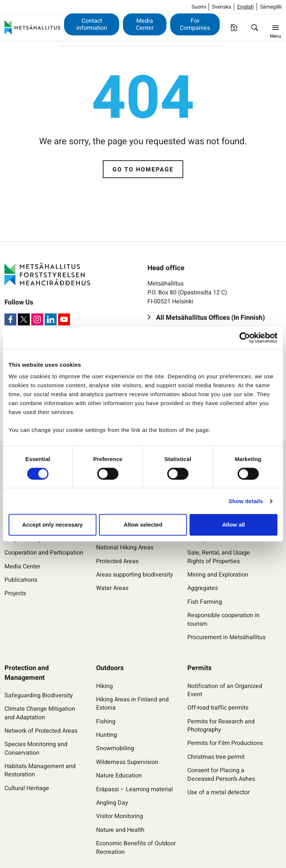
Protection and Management (27, 673)
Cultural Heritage (27, 788)
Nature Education (119, 776)
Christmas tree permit (216, 757)
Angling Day (112, 803)
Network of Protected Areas (41, 731)
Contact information (92, 24)
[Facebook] (10, 319)
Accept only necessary (53, 525)
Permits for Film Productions (225, 743)
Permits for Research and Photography (221, 726)
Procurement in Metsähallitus (226, 637)
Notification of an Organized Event (225, 690)
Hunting (107, 735)
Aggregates (203, 588)
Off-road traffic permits (218, 708)
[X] (24, 319)
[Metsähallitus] (32, 28)
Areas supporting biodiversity (135, 575)
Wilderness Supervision (127, 762)
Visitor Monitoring (120, 816)
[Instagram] (37, 319)
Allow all (234, 525)
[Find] (255, 28)
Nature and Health (120, 830)
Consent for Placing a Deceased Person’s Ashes (221, 775)
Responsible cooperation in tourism (223, 620)
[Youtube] (64, 319)
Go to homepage (143, 170)
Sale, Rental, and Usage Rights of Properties (219, 557)
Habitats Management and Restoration (40, 771)
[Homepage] (234, 28)
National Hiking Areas (125, 547)
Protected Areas (117, 561)
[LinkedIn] (51, 319)
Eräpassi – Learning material (134, 789)
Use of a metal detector (218, 792)
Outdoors (110, 668)
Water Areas (112, 588)
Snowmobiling (115, 748)
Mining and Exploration (218, 575)
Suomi (199, 7)
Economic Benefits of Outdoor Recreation (136, 848)
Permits (199, 668)
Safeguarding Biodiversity (39, 695)
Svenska (222, 7)
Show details (246, 501)
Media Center (145, 24)
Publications (21, 580)
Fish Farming (205, 602)
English (246, 7)
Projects (15, 593)
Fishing (106, 722)
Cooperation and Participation (44, 553)
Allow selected (143, 525)
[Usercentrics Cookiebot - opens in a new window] (245, 338)
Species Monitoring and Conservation (36, 749)
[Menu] (276, 28)
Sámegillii (271, 7)
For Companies (195, 24)
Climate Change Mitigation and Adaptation (40, 713)
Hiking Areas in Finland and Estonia (132, 704)
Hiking (104, 686)
